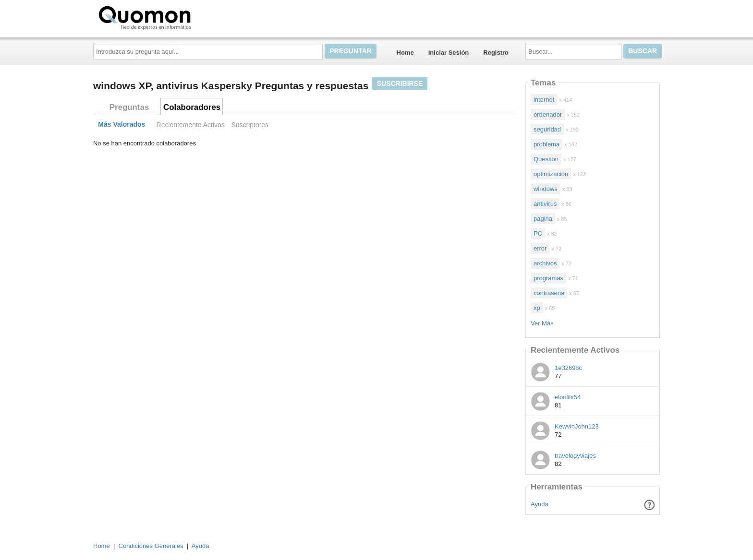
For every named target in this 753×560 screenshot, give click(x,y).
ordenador (548, 114)
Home (405, 53)
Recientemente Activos (191, 125)
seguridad (547, 129)
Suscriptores (250, 125)
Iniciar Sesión (449, 53)
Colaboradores (192, 107)
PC (538, 233)
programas (548, 278)
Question (546, 159)
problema (547, 144)
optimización (551, 174)
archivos (545, 263)
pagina (543, 219)
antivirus (545, 204)
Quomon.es (175, 17)
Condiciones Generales (151, 546)
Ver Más (542, 323)
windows (546, 189)
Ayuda (540, 504)
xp (537, 308)
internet (544, 100)
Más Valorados (121, 125)
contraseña (549, 293)
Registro (496, 53)
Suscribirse (400, 83)
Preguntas (129, 107)
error (540, 248)
